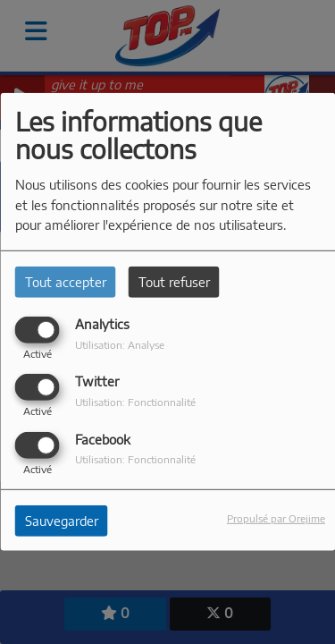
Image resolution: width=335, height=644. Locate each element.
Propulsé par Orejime (276, 517)
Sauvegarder (62, 520)
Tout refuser (174, 282)
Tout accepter (66, 282)
